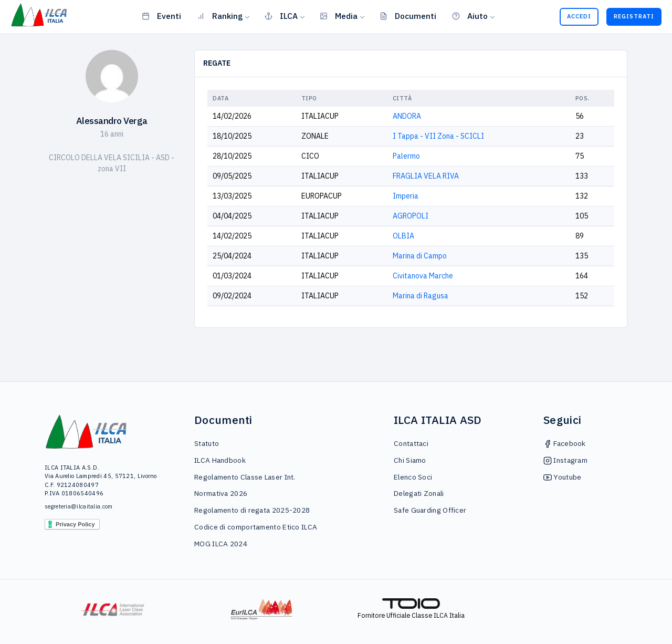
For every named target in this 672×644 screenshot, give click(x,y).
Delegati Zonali (419, 493)
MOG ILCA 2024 (221, 544)
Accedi (579, 16)
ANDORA (407, 116)
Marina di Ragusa (421, 296)
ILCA (281, 16)
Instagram (565, 460)
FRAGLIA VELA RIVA (426, 176)
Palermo (406, 156)
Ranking (220, 16)
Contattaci (411, 443)
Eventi (161, 16)
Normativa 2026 (221, 493)
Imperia (406, 196)
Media (339, 16)
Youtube (562, 477)
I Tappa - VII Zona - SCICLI (438, 136)
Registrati (634, 16)
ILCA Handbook (220, 460)
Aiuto (470, 16)
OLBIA (403, 236)
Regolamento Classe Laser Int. (245, 477)
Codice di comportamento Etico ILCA (256, 527)
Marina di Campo (420, 256)
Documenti (408, 16)
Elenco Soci (413, 477)
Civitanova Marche (423, 276)
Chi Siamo (410, 460)
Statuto (207, 443)
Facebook (565, 443)
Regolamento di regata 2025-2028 (252, 510)
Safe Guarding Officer (430, 510)
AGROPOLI (411, 216)
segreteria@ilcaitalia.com (79, 506)
